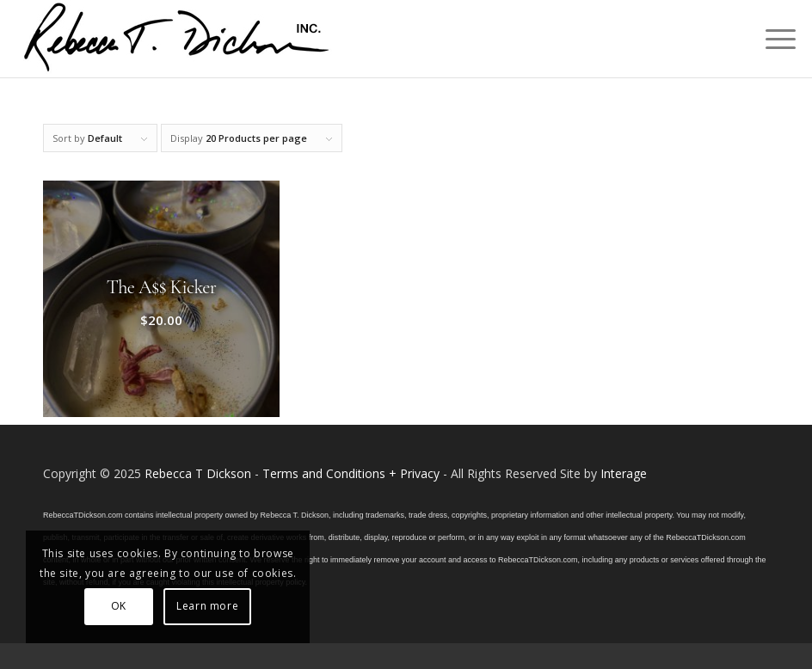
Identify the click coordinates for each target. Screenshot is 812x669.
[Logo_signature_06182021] (177, 39)
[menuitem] (772, 39)
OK (119, 606)
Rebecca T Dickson (198, 473)
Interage (624, 473)
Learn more (207, 606)
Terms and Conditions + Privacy (351, 473)
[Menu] (772, 39)
